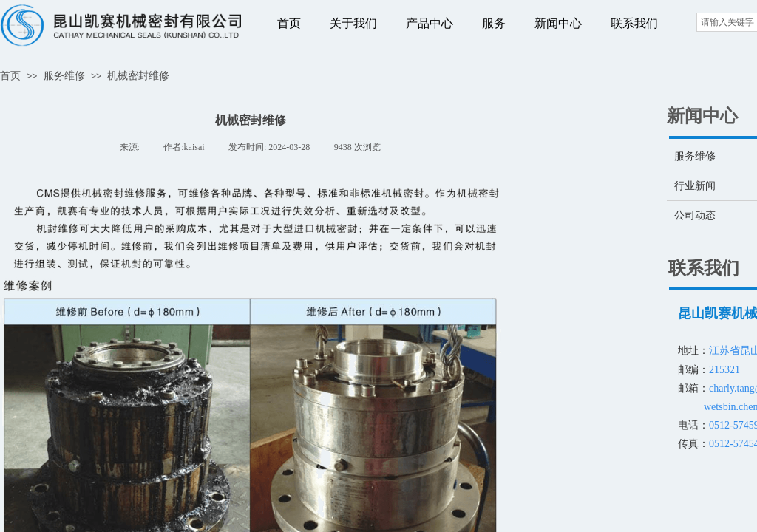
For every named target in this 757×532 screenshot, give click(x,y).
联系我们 (634, 23)
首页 (289, 23)
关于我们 (353, 23)
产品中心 (430, 23)
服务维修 (64, 76)
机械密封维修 (138, 76)
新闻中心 (558, 23)
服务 (494, 23)
